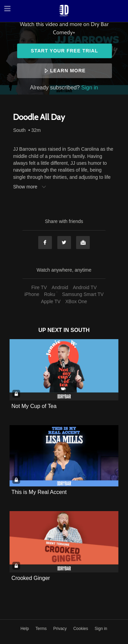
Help (25, 629)
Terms (42, 629)
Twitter (64, 243)
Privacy (61, 629)
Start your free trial (64, 51)
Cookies (81, 629)
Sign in (90, 87)
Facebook (45, 243)
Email (83, 243)
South (19, 130)
